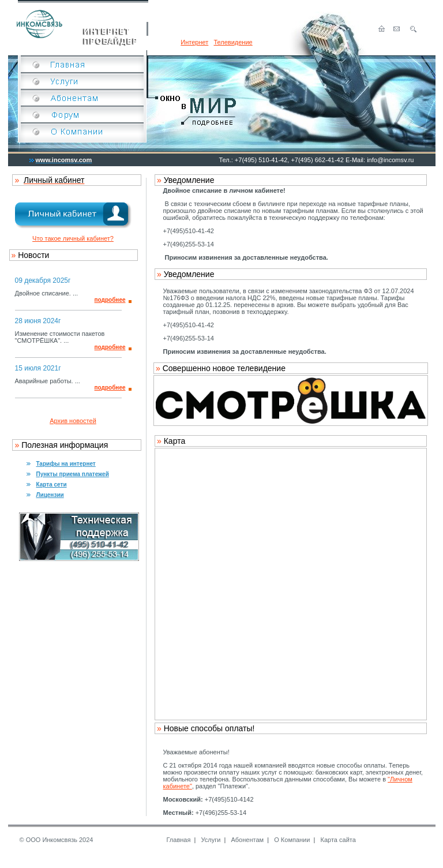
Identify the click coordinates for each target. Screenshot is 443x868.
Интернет (194, 42)
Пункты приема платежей (73, 474)
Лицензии (50, 495)
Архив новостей (73, 421)
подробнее (110, 300)
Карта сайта (338, 840)
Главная (179, 840)
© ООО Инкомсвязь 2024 (57, 840)
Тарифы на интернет (66, 464)
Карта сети (52, 484)
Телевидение (233, 42)
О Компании (292, 840)
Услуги (211, 840)
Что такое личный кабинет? (73, 238)
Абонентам (247, 840)
